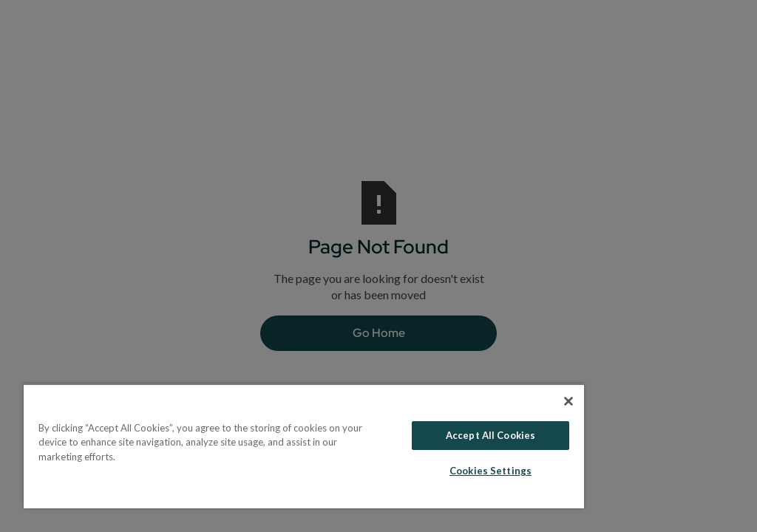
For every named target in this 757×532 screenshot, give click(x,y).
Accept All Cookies (490, 435)
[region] (304, 446)
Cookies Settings (490, 471)
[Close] (568, 401)
